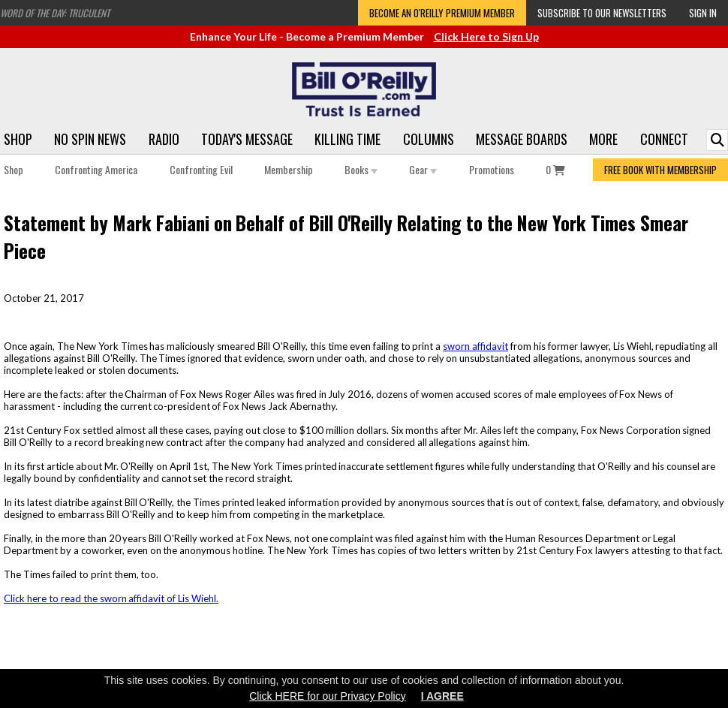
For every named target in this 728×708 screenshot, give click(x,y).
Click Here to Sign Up (486, 36)
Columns (429, 139)
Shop (18, 139)
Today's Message (247, 139)
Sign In (703, 13)
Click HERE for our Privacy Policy (328, 696)
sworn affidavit (475, 346)
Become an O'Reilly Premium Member (442, 13)
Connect (664, 139)
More (603, 139)
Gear (423, 169)
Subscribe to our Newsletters (602, 13)
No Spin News (90, 139)
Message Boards (522, 139)
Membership (289, 169)
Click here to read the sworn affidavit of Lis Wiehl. (111, 598)
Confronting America (96, 169)
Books (361, 169)
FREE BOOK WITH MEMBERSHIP (660, 170)
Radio (164, 139)
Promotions (492, 169)
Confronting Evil (201, 169)
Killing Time (347, 139)
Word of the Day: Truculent (55, 13)
